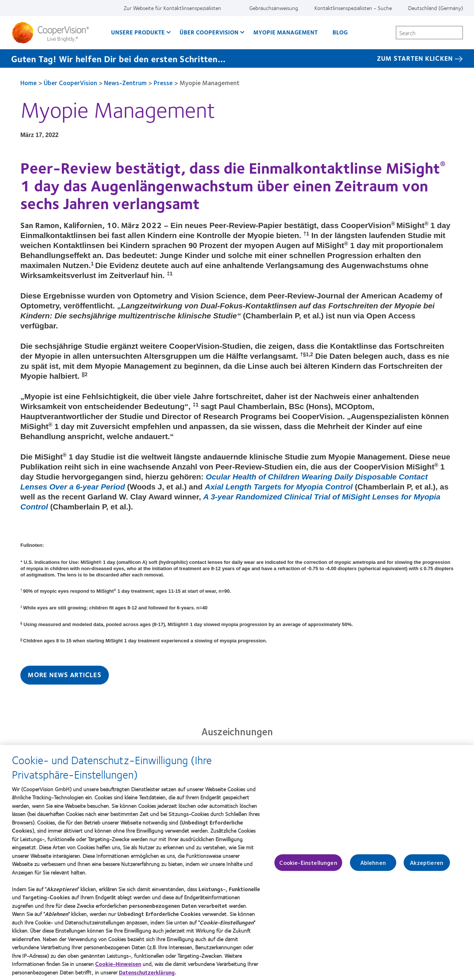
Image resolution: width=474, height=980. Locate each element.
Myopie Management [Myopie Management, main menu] (286, 32)
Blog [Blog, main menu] (340, 32)
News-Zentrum (125, 83)
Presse (163, 83)
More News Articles (65, 675)
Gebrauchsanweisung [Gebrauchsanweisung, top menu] (274, 8)
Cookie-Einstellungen (308, 866)
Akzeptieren (427, 866)
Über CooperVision (70, 83)
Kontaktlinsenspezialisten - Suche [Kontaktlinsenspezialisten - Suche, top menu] (353, 8)
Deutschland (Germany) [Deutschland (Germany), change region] (435, 8)
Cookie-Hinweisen (118, 967)
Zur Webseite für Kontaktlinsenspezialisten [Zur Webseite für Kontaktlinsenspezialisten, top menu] (172, 8)
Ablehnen (373, 866)
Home (29, 83)
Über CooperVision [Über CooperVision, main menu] (209, 32)
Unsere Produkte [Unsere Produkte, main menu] (138, 32)
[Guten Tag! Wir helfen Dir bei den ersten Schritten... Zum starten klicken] (237, 58)
